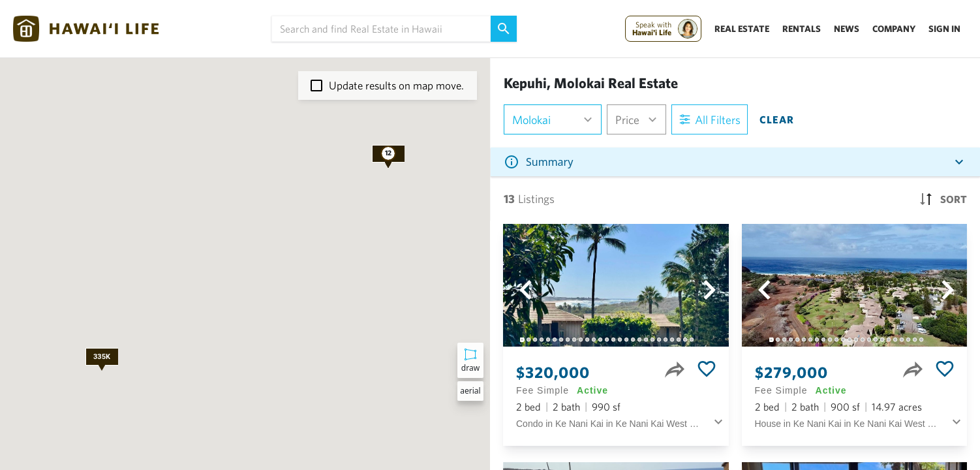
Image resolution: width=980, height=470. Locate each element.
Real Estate (742, 29)
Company (894, 29)
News (847, 29)
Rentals (802, 29)
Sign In (944, 29)
